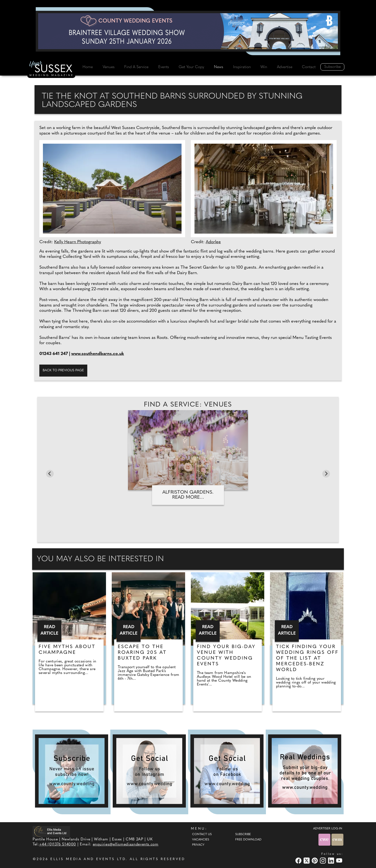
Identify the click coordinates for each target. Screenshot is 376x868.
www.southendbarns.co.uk (98, 354)
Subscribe (332, 67)
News (219, 67)
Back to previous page (63, 370)
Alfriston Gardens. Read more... (188, 495)
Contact (309, 67)
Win (264, 67)
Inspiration (242, 67)
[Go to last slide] (50, 474)
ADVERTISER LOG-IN (328, 829)
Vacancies (201, 840)
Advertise (285, 67)
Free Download (248, 840)
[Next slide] (326, 474)
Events (164, 67)
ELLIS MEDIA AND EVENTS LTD (88, 859)
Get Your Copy (191, 67)
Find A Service (136, 67)
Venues (109, 67)
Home (88, 67)
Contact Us (202, 834)
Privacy (198, 845)
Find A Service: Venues (188, 405)
